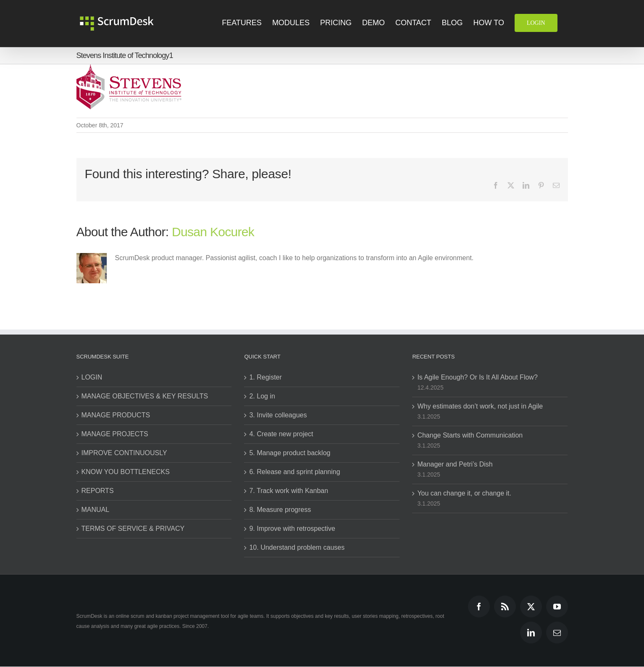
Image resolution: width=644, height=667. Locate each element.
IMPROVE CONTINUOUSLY (124, 453)
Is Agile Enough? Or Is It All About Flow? (477, 377)
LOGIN (92, 377)
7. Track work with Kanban (289, 491)
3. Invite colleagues (278, 415)
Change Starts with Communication (470, 435)
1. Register (265, 377)
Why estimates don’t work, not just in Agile (480, 406)
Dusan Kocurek (213, 232)
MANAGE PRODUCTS (116, 415)
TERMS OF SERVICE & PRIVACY (133, 529)
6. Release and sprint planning (294, 472)
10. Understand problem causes (297, 547)
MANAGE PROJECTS (115, 434)
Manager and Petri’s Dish (455, 464)
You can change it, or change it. (464, 493)
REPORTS (98, 491)
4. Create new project (281, 434)
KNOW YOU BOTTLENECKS (126, 472)
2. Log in (262, 396)
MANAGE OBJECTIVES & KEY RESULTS (145, 396)
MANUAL (96, 510)
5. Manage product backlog (290, 453)
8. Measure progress (280, 510)
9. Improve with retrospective (292, 529)
